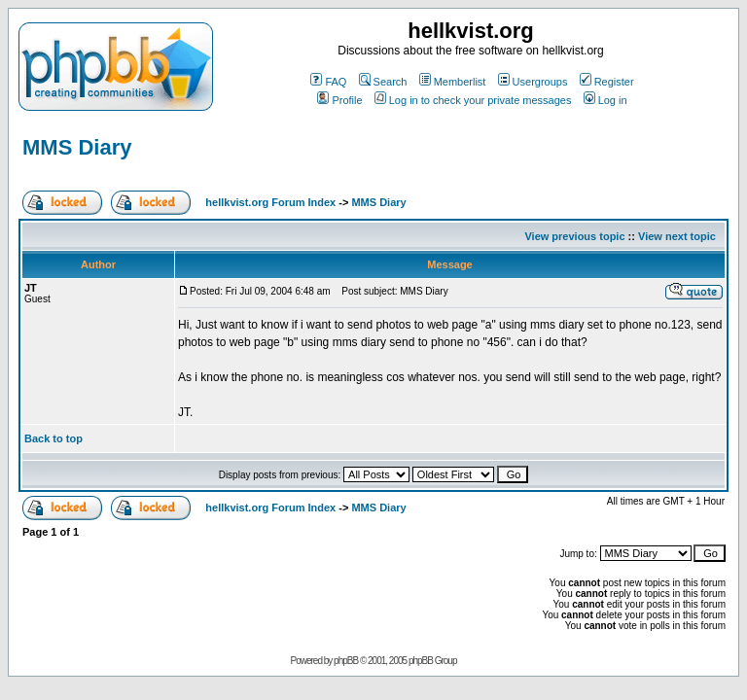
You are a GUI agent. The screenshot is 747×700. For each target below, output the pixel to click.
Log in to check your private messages (473, 100)
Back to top (53, 438)
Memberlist (453, 82)
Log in (605, 100)
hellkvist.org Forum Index (270, 202)
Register (607, 82)
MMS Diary (77, 147)
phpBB (346, 661)
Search (383, 82)
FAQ (328, 82)
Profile (339, 100)
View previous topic (574, 236)
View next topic (677, 236)
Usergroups (533, 82)
